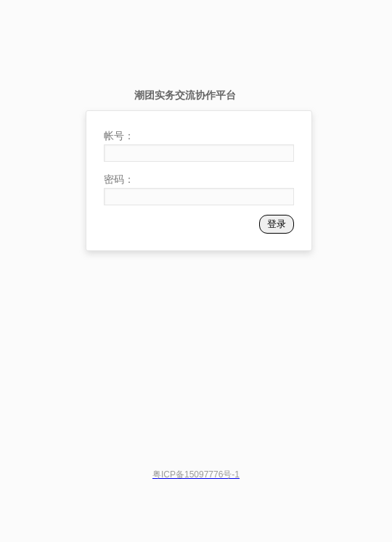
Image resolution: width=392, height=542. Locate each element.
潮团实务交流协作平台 (185, 95)
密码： (119, 179)
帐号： (119, 136)
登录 (277, 224)
